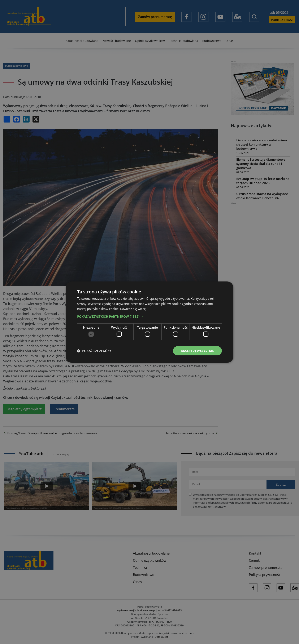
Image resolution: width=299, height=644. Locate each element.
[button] (149, 316)
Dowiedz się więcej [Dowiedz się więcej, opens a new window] (134, 309)
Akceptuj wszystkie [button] (197, 350)
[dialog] (149, 322)
